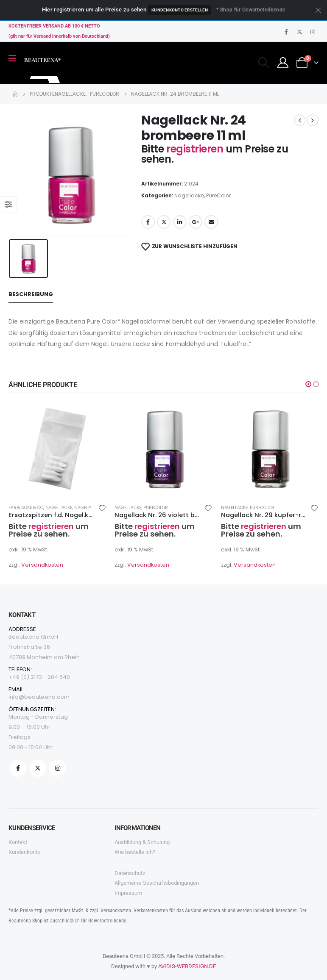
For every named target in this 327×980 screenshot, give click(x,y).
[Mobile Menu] (15, 58)
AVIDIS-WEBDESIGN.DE (187, 966)
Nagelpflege (88, 508)
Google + (196, 222)
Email (211, 222)
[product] (57, 448)
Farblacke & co (26, 508)
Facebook (148, 222)
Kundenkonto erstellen (180, 10)
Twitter (164, 222)
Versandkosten (42, 565)
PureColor (218, 195)
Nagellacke (189, 195)
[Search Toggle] (264, 63)
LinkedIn (180, 222)
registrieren (196, 149)
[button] (308, 384)
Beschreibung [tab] (31, 294)
